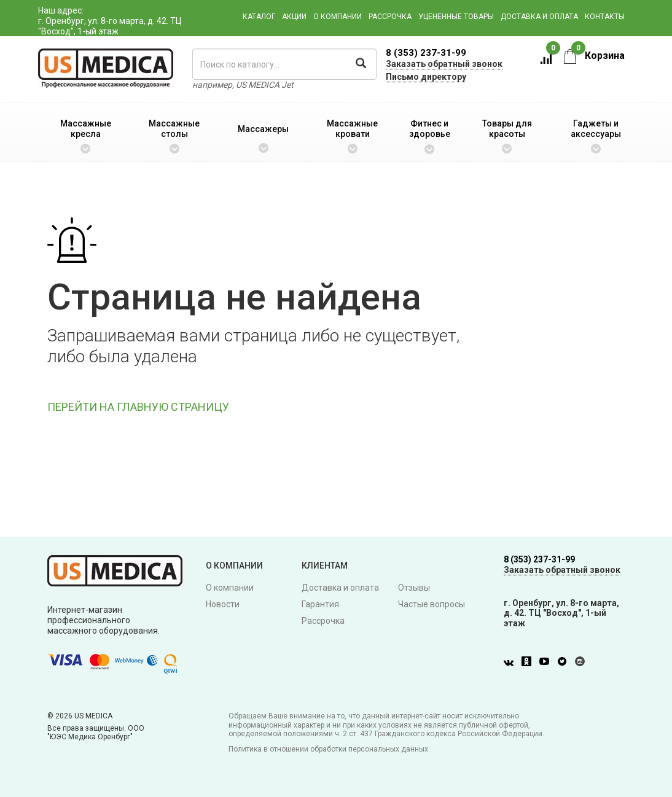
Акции (294, 17)
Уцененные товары (456, 17)
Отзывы (414, 588)
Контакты (605, 17)
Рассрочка (390, 17)
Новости (223, 604)
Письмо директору (426, 77)
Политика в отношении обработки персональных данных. (329, 749)
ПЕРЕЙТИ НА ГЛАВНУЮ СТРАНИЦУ (138, 407)
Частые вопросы (432, 604)
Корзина (594, 56)
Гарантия (320, 604)
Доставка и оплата (539, 17)
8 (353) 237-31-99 (426, 53)
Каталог (259, 17)
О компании (338, 17)
